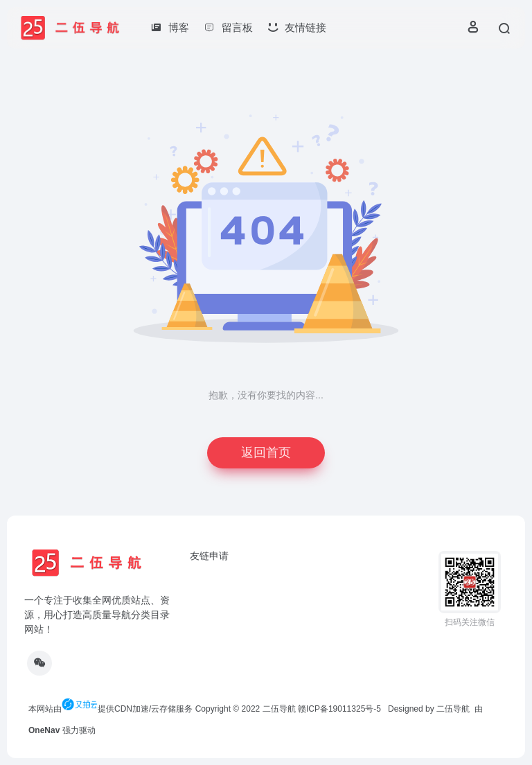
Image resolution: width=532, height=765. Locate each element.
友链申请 (209, 556)
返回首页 (266, 452)
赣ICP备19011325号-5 (339, 709)
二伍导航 (279, 709)
